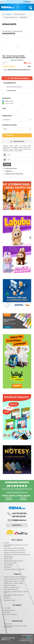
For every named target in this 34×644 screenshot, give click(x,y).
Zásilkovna (7, 598)
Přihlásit (7, 164)
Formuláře (7, 608)
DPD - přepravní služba (11, 590)
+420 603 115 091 (17, 516)
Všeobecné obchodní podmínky (13, 561)
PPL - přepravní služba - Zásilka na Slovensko (14, 596)
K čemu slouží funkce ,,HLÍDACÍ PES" (15, 550)
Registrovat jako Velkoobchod (13, 174)
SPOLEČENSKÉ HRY (19, 14)
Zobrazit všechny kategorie (19, 78)
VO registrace (8, 624)
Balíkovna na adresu (10, 585)
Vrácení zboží (8, 559)
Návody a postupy (9, 610)
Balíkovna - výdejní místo (11, 587)
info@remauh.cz (19, 520)
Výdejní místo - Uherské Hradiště (14, 583)
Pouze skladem (9, 103)
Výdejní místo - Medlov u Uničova (14, 581)
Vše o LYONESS (8, 565)
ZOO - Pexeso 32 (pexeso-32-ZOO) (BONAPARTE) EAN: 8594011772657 (14, 57)
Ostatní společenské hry (11, 17)
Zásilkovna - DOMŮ (10, 600)
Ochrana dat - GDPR (10, 563)
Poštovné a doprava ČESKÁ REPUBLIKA (16, 577)
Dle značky (9, 135)
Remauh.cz (7, 14)
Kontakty (17, 525)
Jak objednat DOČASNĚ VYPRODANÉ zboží (17, 555)
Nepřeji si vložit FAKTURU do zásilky (15, 552)
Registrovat (8, 171)
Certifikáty (7, 612)
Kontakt (6, 543)
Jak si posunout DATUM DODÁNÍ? (14, 548)
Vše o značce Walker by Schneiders (14, 569)
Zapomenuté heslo (10, 168)
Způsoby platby (9, 557)
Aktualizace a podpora (11, 614)
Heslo (9, 160)
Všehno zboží (9, 101)
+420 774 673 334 (19, 513)
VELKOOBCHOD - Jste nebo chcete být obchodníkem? (15, 626)
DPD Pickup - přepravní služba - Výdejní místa (16, 592)
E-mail (9, 155)
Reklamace (7, 567)
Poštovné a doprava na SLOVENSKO (15, 579)
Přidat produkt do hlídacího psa (17, 70)
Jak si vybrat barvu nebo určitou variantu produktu (16, 546)
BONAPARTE (23, 17)
